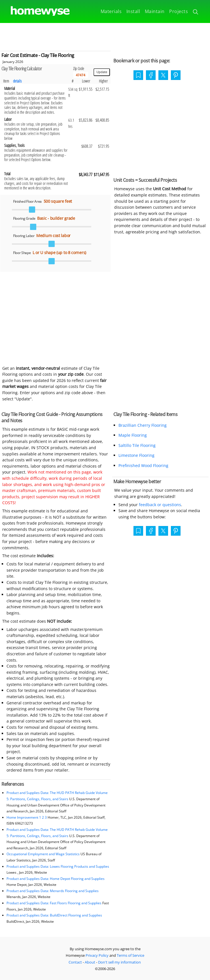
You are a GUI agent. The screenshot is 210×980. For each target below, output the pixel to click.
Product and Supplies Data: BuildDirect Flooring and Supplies (54, 915)
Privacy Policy (97, 955)
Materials (111, 11)
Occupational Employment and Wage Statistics (43, 854)
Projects (179, 11)
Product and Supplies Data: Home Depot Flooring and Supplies (56, 879)
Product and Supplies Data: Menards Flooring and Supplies (53, 891)
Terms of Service (131, 955)
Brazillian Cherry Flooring (143, 425)
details (17, 81)
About (90, 962)
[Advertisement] (105, 36)
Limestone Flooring (136, 455)
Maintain (155, 11)
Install (133, 11)
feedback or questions (160, 505)
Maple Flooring (133, 435)
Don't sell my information (119, 962)
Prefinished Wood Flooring (143, 465)
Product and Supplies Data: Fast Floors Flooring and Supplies (54, 903)
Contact (75, 962)
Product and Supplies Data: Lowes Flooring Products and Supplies (58, 866)
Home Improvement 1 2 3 (27, 817)
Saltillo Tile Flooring (137, 445)
